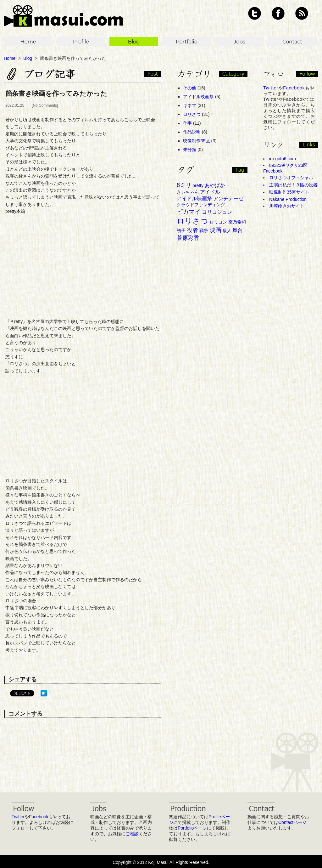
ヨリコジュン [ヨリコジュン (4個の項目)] (217, 212)
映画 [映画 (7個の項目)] (215, 230)
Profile (81, 42)
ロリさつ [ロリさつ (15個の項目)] (192, 221)
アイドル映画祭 (198, 97)
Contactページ (292, 822)
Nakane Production (288, 199)
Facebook (278, 13)
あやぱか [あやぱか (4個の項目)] (215, 185)
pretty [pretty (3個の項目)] (198, 185)
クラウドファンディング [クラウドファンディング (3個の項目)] (201, 205)
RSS (302, 13)
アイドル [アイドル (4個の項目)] (210, 192)
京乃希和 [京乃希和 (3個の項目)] (237, 222)
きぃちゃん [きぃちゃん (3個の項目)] (188, 192)
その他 (190, 88)
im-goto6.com (283, 159)
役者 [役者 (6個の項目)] (192, 230)
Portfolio (186, 42)
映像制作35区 (197, 141)
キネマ (190, 105)
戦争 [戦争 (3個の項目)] (204, 230)
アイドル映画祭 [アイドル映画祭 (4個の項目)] (194, 199)
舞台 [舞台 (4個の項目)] (237, 230)
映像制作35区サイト (289, 192)
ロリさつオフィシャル (291, 178)
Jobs (239, 42)
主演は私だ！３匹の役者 (293, 185)
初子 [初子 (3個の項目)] (181, 230)
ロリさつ (192, 114)
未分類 (190, 150)
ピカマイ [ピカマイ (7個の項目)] (189, 212)
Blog (134, 42)
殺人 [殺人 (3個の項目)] (227, 230)
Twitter (255, 13)
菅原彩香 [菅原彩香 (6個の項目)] (188, 238)
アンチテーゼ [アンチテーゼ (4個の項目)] (228, 199)
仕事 (187, 123)
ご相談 (132, 834)
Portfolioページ (192, 828)
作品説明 (192, 132)
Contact (292, 42)
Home (28, 42)
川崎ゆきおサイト (287, 206)
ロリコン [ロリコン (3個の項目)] (218, 222)
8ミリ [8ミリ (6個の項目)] (184, 185)
